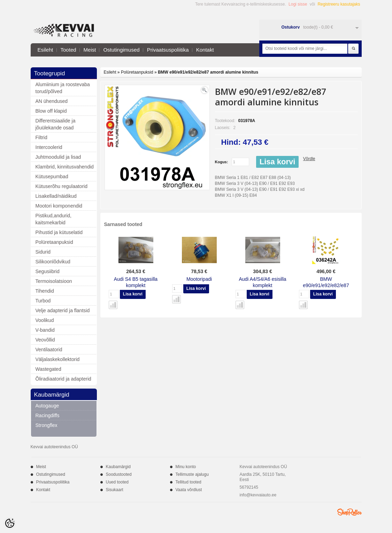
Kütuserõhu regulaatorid (62, 186)
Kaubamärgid (118, 467)
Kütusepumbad (52, 177)
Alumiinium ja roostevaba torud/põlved (63, 88)
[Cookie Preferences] (10, 523)
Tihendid (45, 291)
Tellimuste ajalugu (192, 474)
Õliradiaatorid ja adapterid (63, 379)
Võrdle (309, 159)
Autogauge (47, 406)
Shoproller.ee (349, 512)
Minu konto (186, 467)
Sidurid (43, 252)
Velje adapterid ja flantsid (63, 310)
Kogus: (222, 162)
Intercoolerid (49, 147)
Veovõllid (45, 340)
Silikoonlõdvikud (53, 262)
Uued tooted (117, 482)
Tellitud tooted (189, 482)
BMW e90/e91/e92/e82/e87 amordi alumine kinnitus (208, 72)
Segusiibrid (48, 271)
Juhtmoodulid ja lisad (58, 157)
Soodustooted (119, 474)
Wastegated (48, 369)
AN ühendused (52, 101)
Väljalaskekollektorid (58, 359)
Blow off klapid (51, 111)
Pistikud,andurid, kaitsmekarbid (54, 219)
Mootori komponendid (59, 206)
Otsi (353, 49)
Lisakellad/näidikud (56, 196)
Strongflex (47, 425)
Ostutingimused (121, 50)
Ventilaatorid (49, 350)
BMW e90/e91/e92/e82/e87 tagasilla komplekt (326, 285)
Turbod (43, 301)
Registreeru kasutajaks (339, 4)
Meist (90, 50)
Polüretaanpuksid (54, 242)
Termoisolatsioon (54, 281)
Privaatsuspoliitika (168, 50)
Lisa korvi (278, 162)
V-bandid (45, 330)
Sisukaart (115, 490)
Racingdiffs (48, 415)
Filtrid (41, 137)
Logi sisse (298, 4)
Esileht (45, 50)
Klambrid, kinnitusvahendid (65, 167)
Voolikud (45, 320)
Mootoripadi (199, 279)
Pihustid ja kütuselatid (59, 232)
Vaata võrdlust (189, 490)
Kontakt (205, 50)
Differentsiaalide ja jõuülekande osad (56, 124)
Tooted (68, 50)
